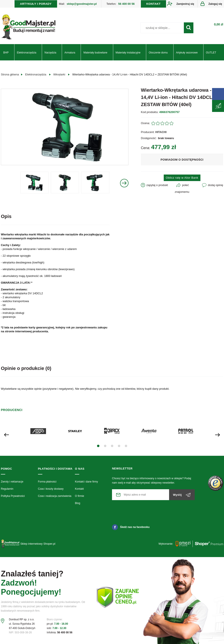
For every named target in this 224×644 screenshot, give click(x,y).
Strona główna (10, 74)
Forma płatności (47, 482)
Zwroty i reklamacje (12, 482)
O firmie (79, 496)
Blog (77, 503)
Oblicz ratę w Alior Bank (182, 178)
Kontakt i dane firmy (86, 482)
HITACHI (161, 132)
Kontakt (79, 489)
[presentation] (7, 434)
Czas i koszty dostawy (51, 489)
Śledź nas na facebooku (131, 527)
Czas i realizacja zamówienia (55, 496)
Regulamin (7, 489)
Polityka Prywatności (13, 496)
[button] (98, 446)
